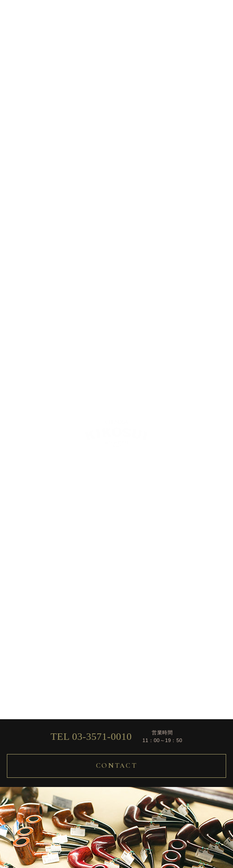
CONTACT (116, 765)
